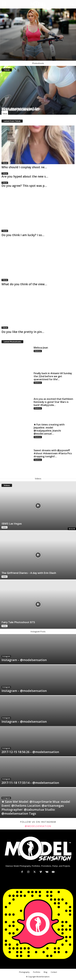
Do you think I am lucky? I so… (23, 235)
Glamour (38, 351)
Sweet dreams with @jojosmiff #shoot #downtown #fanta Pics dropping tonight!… (53, 453)
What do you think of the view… (24, 284)
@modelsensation (38, 826)
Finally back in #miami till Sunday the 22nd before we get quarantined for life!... (53, 376)
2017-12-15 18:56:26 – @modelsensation (30, 752)
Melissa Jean (41, 348)
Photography (24, 972)
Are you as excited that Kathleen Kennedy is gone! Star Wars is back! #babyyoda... (53, 402)
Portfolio (37, 972)
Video (4, 527)
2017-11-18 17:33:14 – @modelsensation (30, 783)
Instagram (6, 656)
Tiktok (5, 114)
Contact (54, 972)
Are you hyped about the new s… (25, 176)
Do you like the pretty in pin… (23, 332)
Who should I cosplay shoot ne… (24, 167)
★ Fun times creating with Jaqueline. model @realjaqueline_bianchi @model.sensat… (49, 429)
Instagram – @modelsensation (24, 660)
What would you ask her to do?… (22, 110)
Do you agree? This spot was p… (24, 186)
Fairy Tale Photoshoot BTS (18, 622)
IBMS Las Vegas (12, 524)
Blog (45, 972)
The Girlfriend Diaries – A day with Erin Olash (29, 573)
